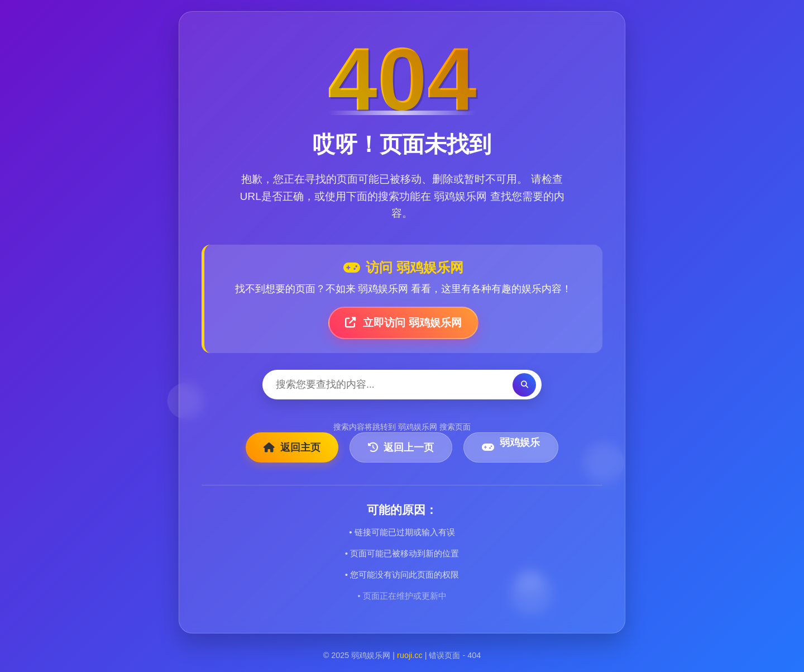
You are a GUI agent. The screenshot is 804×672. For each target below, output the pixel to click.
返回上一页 (401, 447)
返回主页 (292, 447)
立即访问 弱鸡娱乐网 (403, 323)
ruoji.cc (410, 655)
